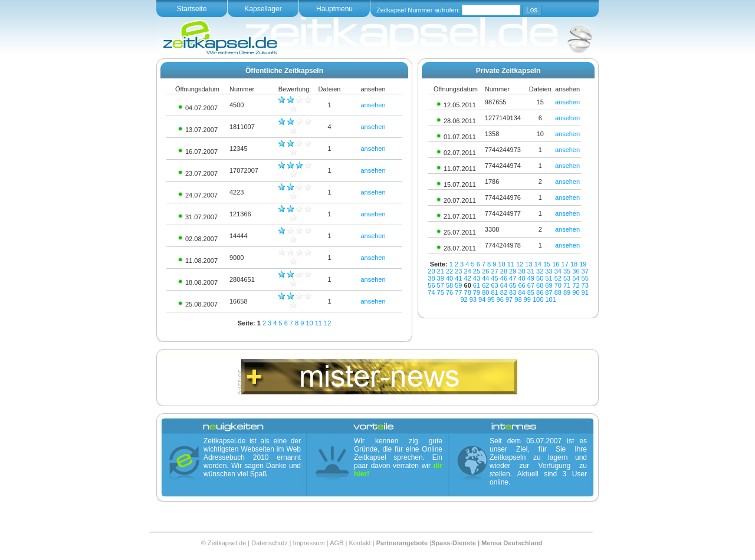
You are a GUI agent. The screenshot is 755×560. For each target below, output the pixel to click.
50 (540, 278)
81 (494, 292)
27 (494, 271)
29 (513, 271)
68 (540, 285)
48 (521, 278)
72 (576, 285)
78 (468, 292)
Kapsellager (263, 9)
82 (504, 292)
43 (477, 278)
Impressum (308, 543)
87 (549, 292)
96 (500, 299)
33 (549, 271)
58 (449, 285)
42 (468, 278)
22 (449, 271)
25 (477, 271)
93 (473, 299)
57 (441, 285)
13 (528, 264)
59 (458, 285)
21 (441, 271)
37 (585, 271)
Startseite (192, 9)
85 (531, 292)
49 (531, 278)
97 (509, 299)
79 (477, 292)
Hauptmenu (334, 9)
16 (556, 264)
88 (558, 292)
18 (574, 264)
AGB (337, 543)
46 (504, 278)
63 (494, 285)
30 (521, 271)
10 (309, 323)
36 (576, 271)
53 (567, 278)
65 (513, 285)
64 (504, 285)
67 (531, 285)
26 (485, 271)
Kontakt (360, 543)
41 (458, 278)
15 (547, 264)
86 (540, 292)
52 (558, 278)
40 (449, 278)
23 (458, 271)
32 (540, 271)
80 (485, 292)
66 (521, 285)
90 (576, 292)
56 (431, 285)
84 (521, 292)
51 (549, 278)
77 (458, 292)
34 (558, 271)
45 (494, 278)
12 (327, 323)
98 (518, 299)
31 (531, 271)
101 (550, 299)
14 (538, 264)
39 (441, 278)
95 (491, 299)
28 (504, 271)
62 (485, 285)
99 (527, 299)
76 (449, 292)
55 (585, 278)
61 (477, 285)
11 (319, 323)
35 (567, 271)
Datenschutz (269, 543)
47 (513, 278)
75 (441, 292)
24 (468, 271)
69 (549, 285)
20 (431, 271)
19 (583, 264)
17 (565, 264)
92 (464, 299)
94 (482, 299)
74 (431, 292)
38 (431, 278)
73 (585, 285)
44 (485, 278)
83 (513, 292)
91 (585, 292)
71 (567, 285)
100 (538, 299)
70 (558, 285)
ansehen (373, 105)
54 (576, 278)
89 (567, 292)
